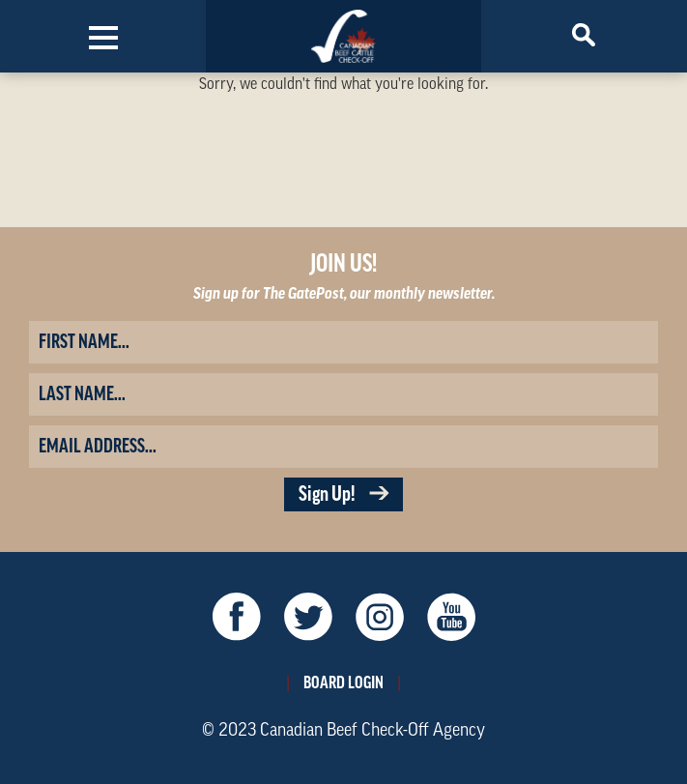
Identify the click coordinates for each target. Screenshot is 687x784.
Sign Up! (343, 494)
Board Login (343, 682)
